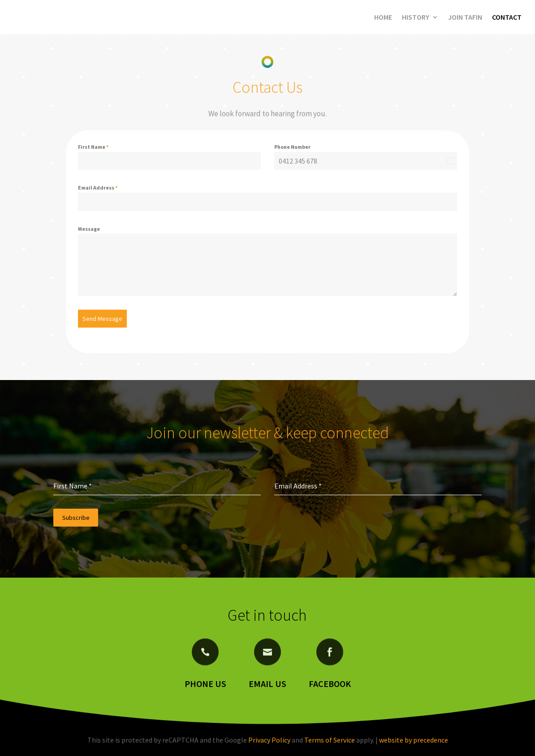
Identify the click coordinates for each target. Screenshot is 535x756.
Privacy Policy (269, 740)
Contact (507, 17)
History (416, 17)
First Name (93, 147)
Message (89, 229)
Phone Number (292, 147)
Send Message (102, 319)
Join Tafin (465, 17)
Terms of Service (330, 740)
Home (383, 17)
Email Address (98, 188)
